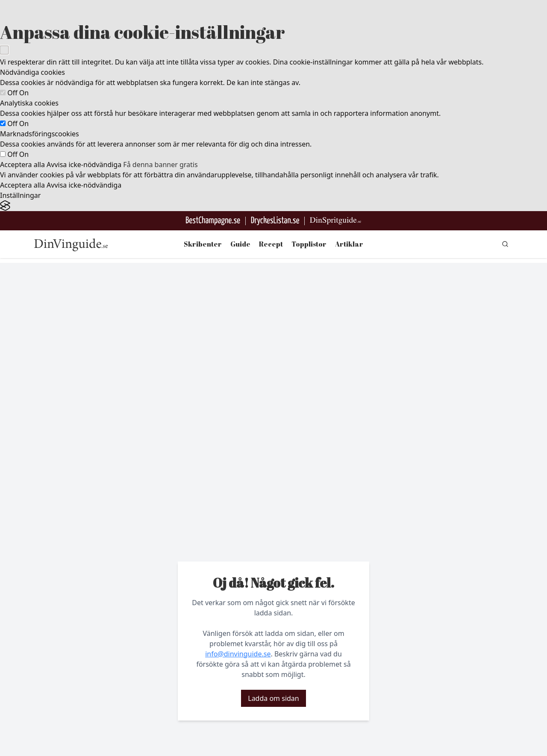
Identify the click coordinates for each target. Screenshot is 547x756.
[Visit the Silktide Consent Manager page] (273, 206)
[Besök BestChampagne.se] (213, 221)
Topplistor (309, 244)
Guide (240, 244)
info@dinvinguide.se (238, 654)
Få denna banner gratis (160, 165)
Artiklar (349, 244)
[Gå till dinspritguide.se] (335, 221)
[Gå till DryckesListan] (275, 221)
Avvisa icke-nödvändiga (84, 165)
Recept (271, 244)
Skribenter (203, 244)
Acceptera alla (22, 165)
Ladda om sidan (273, 698)
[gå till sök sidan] (505, 244)
